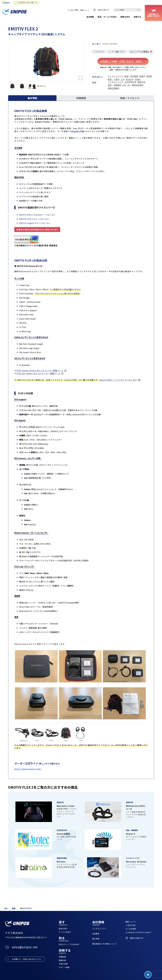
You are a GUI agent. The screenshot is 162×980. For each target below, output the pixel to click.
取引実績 (96, 939)
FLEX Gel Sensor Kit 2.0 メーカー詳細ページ (38, 373)
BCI (129, 85)
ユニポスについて (99, 929)
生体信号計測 (130, 82)
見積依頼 (62, 957)
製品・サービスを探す (107, 17)
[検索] (138, 10)
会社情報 (90, 17)
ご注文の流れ (131, 925)
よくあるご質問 (73, 10)
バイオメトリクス (116, 82)
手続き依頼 (63, 964)
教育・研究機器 (131, 76)
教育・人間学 (114, 79)
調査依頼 (62, 960)
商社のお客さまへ (102, 10)
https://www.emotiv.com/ (28, 769)
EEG (124, 85)
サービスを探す (65, 932)
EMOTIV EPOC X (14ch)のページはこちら (37, 215)
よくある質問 (131, 929)
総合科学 (130, 79)
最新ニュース (85, 10)
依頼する (138, 17)
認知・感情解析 (115, 85)
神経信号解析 (138, 85)
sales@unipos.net (25, 947)
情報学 (149, 76)
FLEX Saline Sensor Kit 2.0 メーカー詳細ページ (40, 370)
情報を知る (125, 17)
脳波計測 (141, 82)
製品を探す (63, 929)
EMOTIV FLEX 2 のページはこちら (34, 219)
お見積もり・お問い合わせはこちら (26, 959)
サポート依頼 (64, 967)
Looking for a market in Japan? (138, 932)
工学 (123, 79)
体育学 (138, 79)
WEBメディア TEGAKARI (69, 944)
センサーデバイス (116, 76)
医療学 (142, 76)
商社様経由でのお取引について (105, 944)
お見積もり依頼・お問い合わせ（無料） (124, 61)
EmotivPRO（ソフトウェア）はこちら (119, 380)
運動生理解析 (114, 88)
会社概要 (96, 934)
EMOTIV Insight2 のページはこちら (35, 223)
